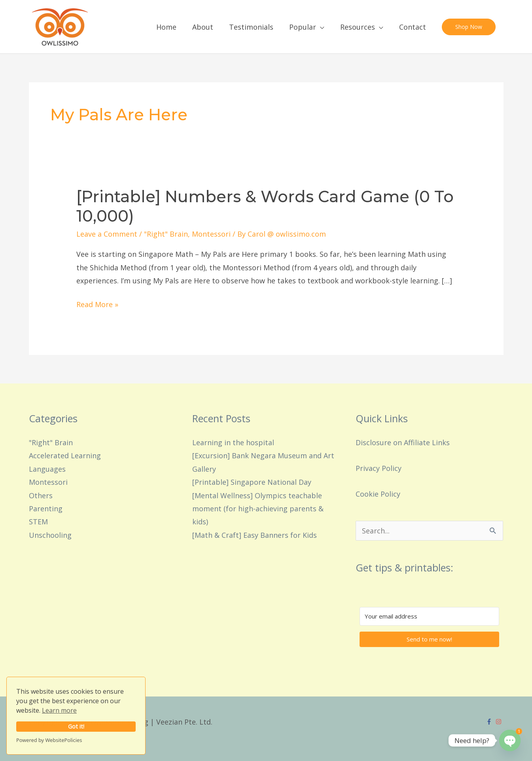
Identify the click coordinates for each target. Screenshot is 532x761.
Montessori (211, 234)
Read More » (97, 304)
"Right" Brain (166, 234)
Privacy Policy (379, 468)
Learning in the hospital (233, 442)
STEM (38, 522)
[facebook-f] (490, 722)
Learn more (59, 710)
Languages (47, 469)
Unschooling (50, 535)
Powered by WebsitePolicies (49, 740)
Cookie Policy (378, 494)
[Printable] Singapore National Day (252, 482)
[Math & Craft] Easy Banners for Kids (255, 535)
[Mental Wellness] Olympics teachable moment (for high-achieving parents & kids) (258, 509)
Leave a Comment (107, 234)
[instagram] (500, 722)
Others (41, 495)
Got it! (76, 726)
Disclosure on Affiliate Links (403, 442)
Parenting (46, 509)
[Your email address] (429, 616)
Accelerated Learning (65, 455)
